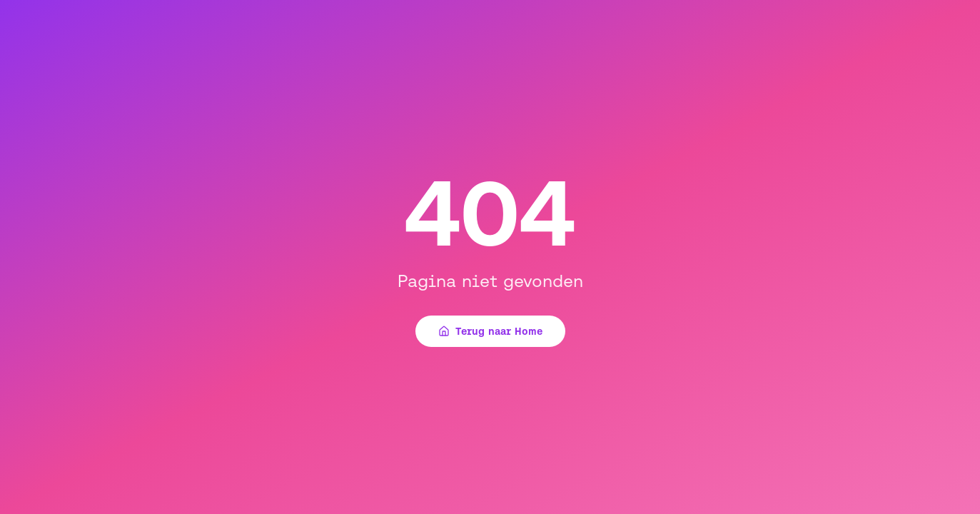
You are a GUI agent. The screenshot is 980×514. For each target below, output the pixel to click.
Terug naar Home (490, 331)
